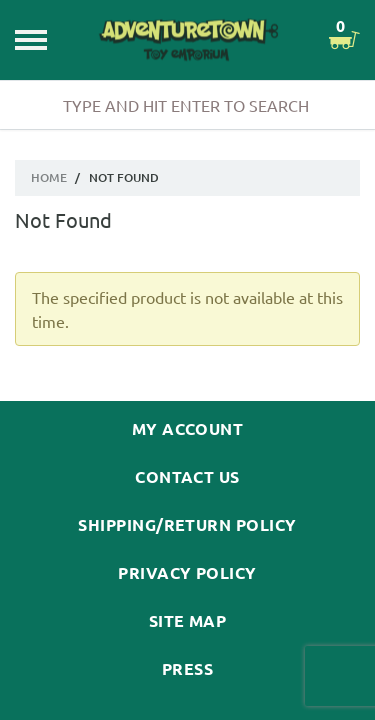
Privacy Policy (187, 573)
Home (49, 177)
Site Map (188, 621)
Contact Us (187, 477)
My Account (188, 429)
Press (187, 669)
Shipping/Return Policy (187, 525)
